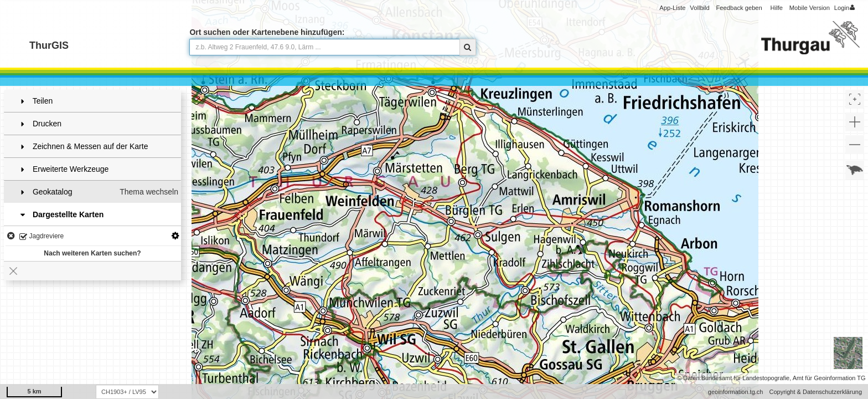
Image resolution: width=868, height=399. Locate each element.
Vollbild (699, 8)
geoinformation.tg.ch (736, 392)
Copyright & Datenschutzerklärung (815, 392)
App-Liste (672, 8)
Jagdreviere (42, 237)
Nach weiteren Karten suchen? (92, 253)
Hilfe (777, 8)
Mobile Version (810, 8)
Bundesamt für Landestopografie (746, 378)
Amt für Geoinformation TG (829, 378)
